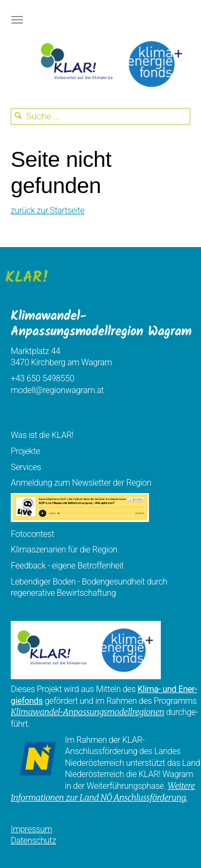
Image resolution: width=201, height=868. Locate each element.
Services (26, 467)
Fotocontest (32, 534)
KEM (110, 64)
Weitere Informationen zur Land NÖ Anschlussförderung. (103, 792)
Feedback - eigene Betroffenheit (67, 566)
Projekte (25, 451)
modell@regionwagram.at (57, 390)
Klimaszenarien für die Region (64, 550)
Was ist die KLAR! (42, 435)
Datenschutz (33, 840)
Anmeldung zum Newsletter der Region (81, 483)
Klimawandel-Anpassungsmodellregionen (87, 712)
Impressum (31, 829)
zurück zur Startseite (47, 210)
